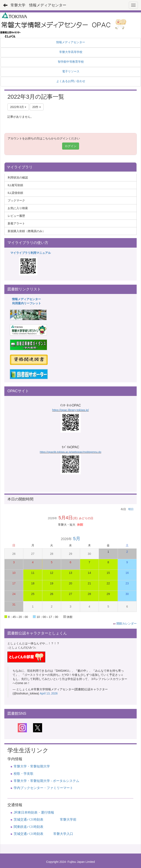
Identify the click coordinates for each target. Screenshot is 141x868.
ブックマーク (16, 200)
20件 (37, 107)
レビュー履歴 (16, 216)
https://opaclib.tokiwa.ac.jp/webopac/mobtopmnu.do (71, 452)
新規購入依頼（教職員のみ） (26, 231)
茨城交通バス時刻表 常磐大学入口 (43, 834)
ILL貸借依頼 (15, 193)
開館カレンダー (127, 623)
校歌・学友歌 (24, 774)
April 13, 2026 (49, 693)
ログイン (71, 146)
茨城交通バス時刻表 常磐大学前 (45, 819)
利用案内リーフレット (27, 303)
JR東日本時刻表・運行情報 (34, 812)
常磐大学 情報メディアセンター (38, 5)
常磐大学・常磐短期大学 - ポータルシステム (46, 781)
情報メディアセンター (26, 299)
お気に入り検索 (18, 208)
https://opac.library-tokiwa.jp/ (70, 410)
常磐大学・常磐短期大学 (32, 766)
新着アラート (16, 223)
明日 (131, 509)
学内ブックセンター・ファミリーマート (43, 788)
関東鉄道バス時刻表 (28, 827)
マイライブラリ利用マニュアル (31, 253)
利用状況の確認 (18, 177)
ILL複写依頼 (15, 185)
